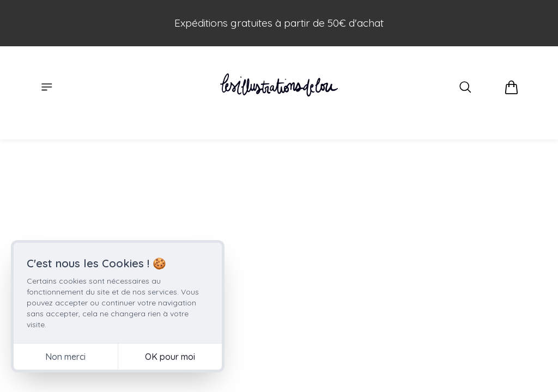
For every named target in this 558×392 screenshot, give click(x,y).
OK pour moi (170, 357)
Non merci (65, 357)
